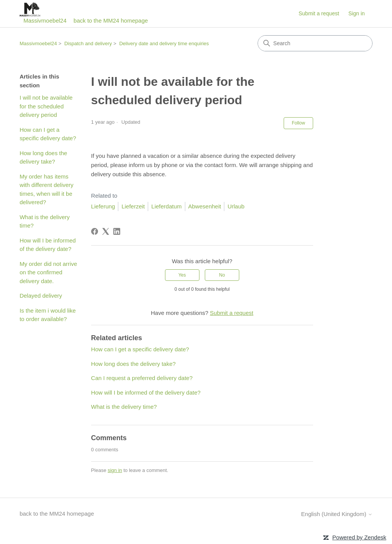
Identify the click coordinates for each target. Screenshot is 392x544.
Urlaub (236, 206)
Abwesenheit (205, 206)
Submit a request (319, 13)
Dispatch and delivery (88, 43)
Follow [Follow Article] (298, 123)
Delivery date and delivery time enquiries (164, 43)
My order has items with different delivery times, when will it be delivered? (47, 189)
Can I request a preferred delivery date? (142, 378)
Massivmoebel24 (38, 43)
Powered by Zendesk (359, 537)
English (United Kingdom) (337, 514)
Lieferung (103, 206)
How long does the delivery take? (43, 157)
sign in (115, 470)
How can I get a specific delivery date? (48, 134)
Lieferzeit (133, 206)
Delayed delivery (41, 296)
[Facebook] (95, 231)
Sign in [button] (357, 13)
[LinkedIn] (117, 231)
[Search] (315, 43)
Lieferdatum (166, 206)
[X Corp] (106, 231)
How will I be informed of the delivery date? (48, 245)
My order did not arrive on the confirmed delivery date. (48, 272)
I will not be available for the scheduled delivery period (46, 106)
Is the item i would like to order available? (48, 315)
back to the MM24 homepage (111, 20)
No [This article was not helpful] (222, 275)
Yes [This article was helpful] (182, 275)
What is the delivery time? (45, 221)
